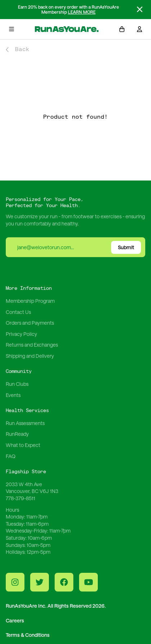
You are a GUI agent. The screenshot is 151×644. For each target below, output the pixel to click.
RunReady (17, 434)
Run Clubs (17, 384)
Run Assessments (25, 423)
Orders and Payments (30, 323)
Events (13, 395)
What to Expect (23, 445)
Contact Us (18, 312)
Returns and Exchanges (32, 345)
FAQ (11, 456)
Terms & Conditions (28, 635)
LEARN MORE (82, 12)
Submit (126, 247)
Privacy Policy (21, 334)
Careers (15, 620)
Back (18, 49)
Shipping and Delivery (30, 356)
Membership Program (30, 301)
